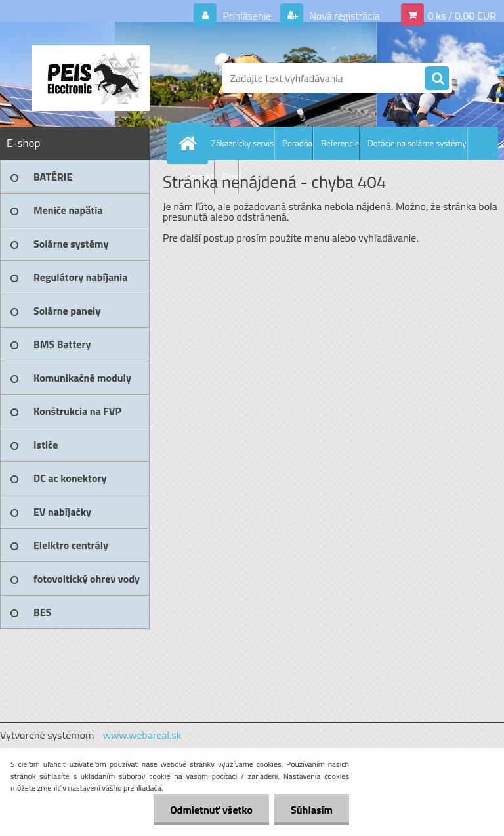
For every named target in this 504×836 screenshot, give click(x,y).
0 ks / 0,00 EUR (462, 16)
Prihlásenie (247, 16)
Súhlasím (312, 810)
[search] (437, 79)
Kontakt (200, 177)
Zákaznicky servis (242, 143)
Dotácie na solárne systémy (417, 143)
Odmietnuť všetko (211, 810)
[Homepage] (190, 143)
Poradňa (297, 143)
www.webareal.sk (142, 735)
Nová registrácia (344, 16)
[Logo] (90, 78)
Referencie (340, 143)
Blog (231, 177)
